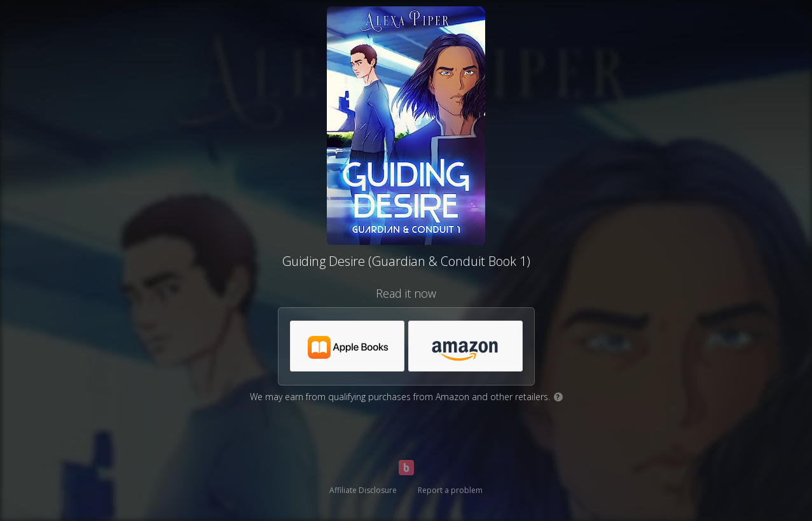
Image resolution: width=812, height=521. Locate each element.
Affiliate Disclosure (363, 490)
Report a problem (450, 490)
